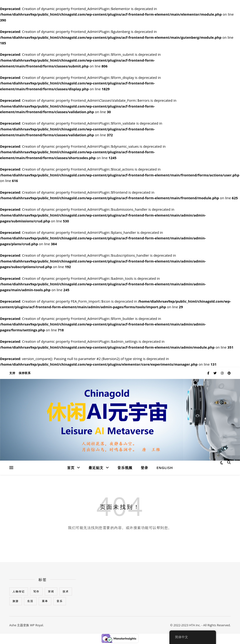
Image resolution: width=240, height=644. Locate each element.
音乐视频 (125, 468)
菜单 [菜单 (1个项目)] (45, 601)
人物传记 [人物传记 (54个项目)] (19, 591)
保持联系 (25, 373)
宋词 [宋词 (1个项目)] (51, 591)
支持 (12, 373)
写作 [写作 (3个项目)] (36, 591)
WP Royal (36, 625)
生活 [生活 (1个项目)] (30, 601)
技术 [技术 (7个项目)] (66, 591)
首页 (71, 468)
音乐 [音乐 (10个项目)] (60, 601)
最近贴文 (96, 468)
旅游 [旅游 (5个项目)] (16, 601)
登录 (144, 468)
